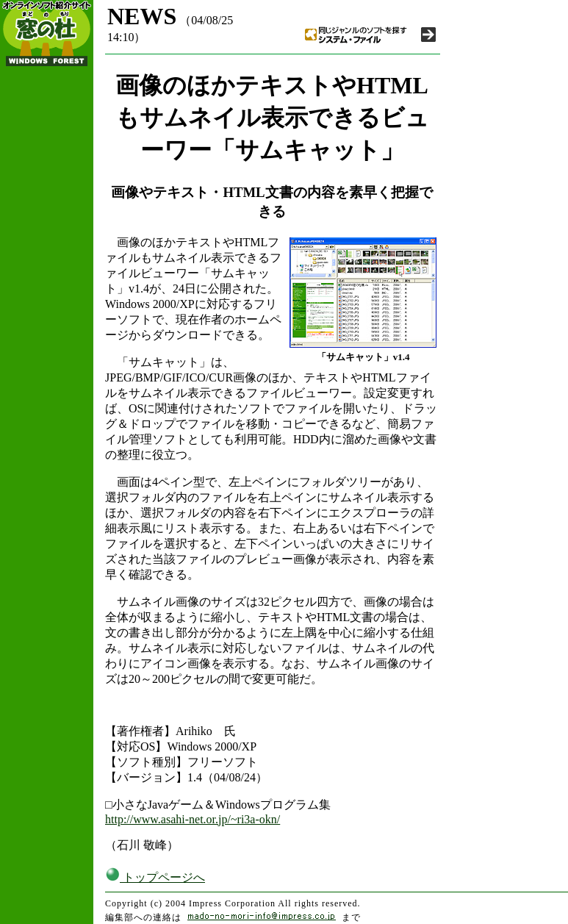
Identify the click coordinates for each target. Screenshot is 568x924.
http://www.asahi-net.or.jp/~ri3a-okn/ (193, 819)
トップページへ (155, 877)
